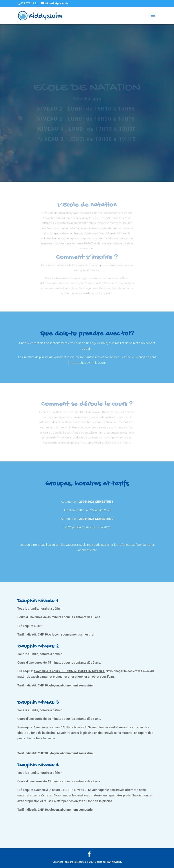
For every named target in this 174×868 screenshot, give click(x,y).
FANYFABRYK (114, 862)
